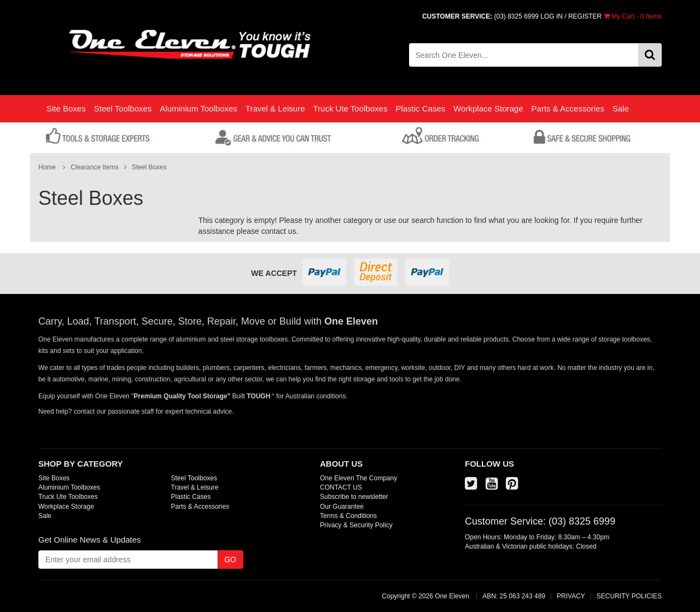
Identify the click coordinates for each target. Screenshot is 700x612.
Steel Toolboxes (123, 108)
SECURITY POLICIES (629, 596)
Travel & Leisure (275, 108)
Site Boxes (66, 108)
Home (47, 167)
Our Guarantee (342, 507)
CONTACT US (341, 487)
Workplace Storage (488, 108)
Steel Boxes (149, 167)
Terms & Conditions (348, 516)
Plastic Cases (420, 108)
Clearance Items (94, 167)
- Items (633, 16)
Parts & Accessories (568, 108)
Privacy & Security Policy (356, 525)
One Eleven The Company (358, 478)
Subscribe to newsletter (354, 497)
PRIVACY (571, 596)
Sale (621, 108)
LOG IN (552, 16)
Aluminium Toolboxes (198, 108)
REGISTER (585, 16)
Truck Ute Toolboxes (350, 108)
